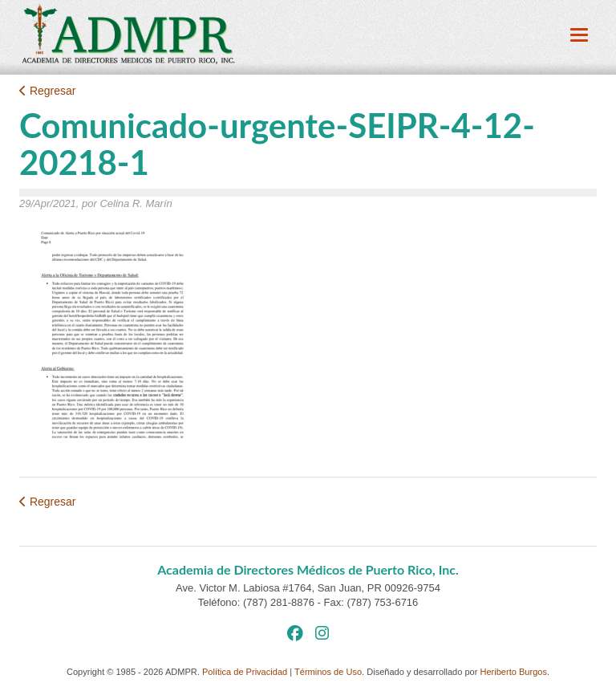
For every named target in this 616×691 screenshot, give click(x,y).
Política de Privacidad (245, 672)
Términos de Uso (328, 672)
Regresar (47, 91)
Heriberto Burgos (513, 672)
